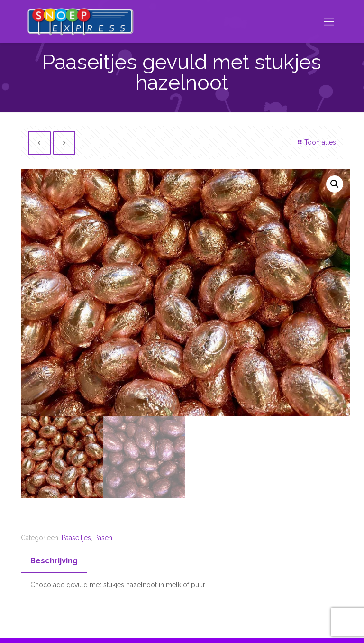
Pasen (103, 538)
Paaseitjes (76, 538)
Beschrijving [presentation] (54, 561)
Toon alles (315, 142)
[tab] (54, 561)
